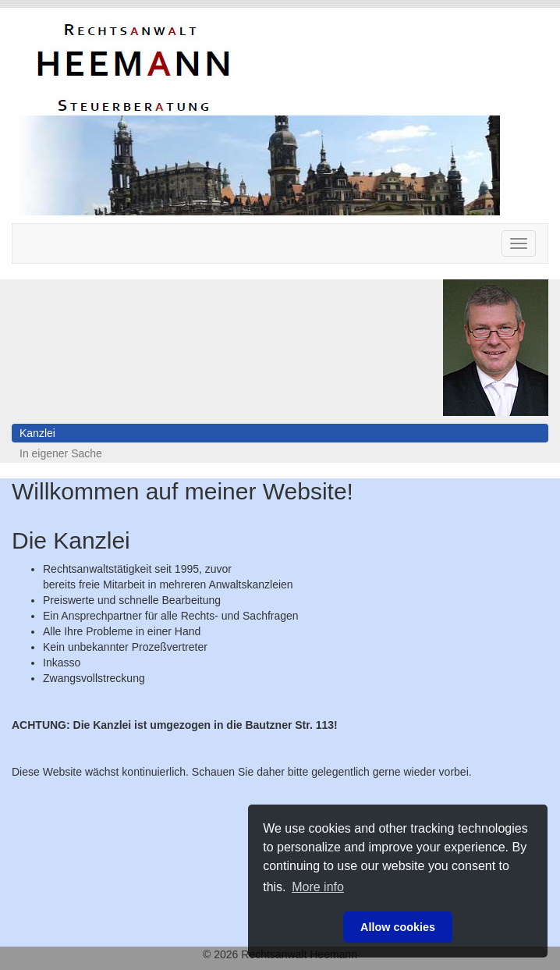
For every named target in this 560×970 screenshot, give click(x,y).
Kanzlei (37, 433)
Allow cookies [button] (398, 927)
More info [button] (318, 887)
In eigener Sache (61, 453)
